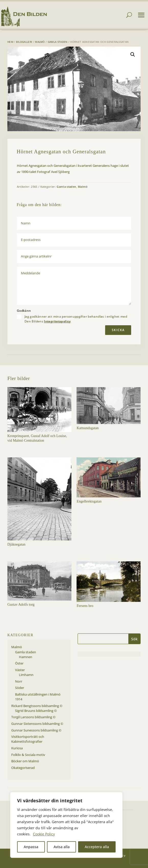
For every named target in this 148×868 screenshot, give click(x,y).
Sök (134, 639)
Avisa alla (62, 847)
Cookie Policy (44, 834)
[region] (66, 825)
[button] (133, 55)
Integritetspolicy (57, 321)
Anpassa (31, 847)
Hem (10, 42)
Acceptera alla (97, 847)
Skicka (118, 330)
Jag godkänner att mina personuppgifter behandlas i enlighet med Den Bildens (76, 319)
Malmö (40, 42)
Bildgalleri (24, 42)
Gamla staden (58, 42)
